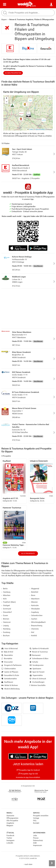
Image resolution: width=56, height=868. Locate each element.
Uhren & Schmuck (38, 679)
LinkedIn (10, 843)
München (6, 595)
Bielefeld (34, 592)
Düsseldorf (7, 612)
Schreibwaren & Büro (39, 659)
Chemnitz (34, 629)
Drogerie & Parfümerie (11, 665)
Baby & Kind (7, 652)
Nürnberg (6, 629)
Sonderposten (37, 665)
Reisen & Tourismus (39, 652)
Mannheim (35, 599)
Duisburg (6, 632)
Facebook (10, 836)
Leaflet (30, 129)
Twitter (9, 838)
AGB (35, 843)
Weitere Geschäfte (38, 685)
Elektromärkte (9, 669)
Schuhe (34, 662)
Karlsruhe (34, 605)
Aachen (33, 619)
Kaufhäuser (7, 682)
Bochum (5, 636)
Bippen (4, 20)
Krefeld (33, 636)
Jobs (35, 836)
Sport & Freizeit (37, 672)
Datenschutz (38, 840)
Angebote (10, 823)
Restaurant (35, 655)
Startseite (10, 816)
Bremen (5, 619)
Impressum (38, 845)
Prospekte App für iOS (28, 774)
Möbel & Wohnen (10, 685)
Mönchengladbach (38, 622)
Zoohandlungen (37, 682)
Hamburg (6, 592)
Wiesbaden (35, 609)
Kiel (32, 632)
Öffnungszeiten (12, 818)
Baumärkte (7, 655)
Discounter (7, 662)
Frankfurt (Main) (9, 602)
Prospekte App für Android (28, 770)
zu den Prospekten (13, 73)
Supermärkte (36, 675)
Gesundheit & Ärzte (10, 675)
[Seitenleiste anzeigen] (52, 863)
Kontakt (36, 823)
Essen (5, 615)
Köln (4, 599)
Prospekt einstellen (41, 816)
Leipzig (5, 626)
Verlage (36, 818)
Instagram (10, 840)
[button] (50, 98)
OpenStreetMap (40, 129)
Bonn (32, 595)
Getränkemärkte (9, 679)
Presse (36, 838)
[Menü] (5, 4)
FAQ (35, 821)
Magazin (10, 826)
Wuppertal (34, 589)
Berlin (34, 6)
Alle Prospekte (28, 553)
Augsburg (34, 612)
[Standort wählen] (51, 4)
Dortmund (6, 609)
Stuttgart (6, 605)
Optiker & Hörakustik (39, 649)
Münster (34, 602)
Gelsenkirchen (36, 615)
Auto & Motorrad (10, 649)
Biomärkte (7, 659)
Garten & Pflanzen (10, 672)
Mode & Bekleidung (10, 689)
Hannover (6, 622)
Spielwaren (35, 669)
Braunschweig (36, 626)
